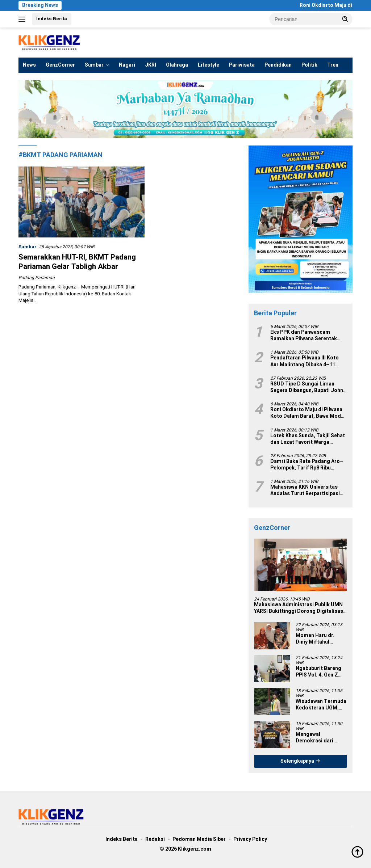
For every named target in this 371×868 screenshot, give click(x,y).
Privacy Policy (250, 839)
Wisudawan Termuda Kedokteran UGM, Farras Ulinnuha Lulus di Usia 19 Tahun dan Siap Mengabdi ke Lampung (321, 705)
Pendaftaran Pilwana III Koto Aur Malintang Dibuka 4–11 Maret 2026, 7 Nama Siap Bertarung (305, 361)
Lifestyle (209, 65)
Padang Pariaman (37, 278)
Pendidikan (278, 65)
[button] (345, 19)
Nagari (127, 65)
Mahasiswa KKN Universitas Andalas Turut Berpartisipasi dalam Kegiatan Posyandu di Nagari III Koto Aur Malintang (305, 490)
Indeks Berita (52, 19)
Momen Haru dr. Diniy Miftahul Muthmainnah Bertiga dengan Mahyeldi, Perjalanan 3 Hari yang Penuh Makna (321, 639)
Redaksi (155, 839)
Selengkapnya (300, 761)
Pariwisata (242, 65)
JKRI (151, 65)
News (29, 65)
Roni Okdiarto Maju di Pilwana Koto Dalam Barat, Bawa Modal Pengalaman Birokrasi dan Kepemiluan (308, 413)
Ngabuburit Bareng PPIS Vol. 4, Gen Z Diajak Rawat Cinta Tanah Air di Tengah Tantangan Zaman (320, 672)
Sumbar (94, 65)
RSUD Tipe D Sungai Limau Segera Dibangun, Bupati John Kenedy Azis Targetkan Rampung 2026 (307, 387)
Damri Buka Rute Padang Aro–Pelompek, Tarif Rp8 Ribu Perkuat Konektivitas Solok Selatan (307, 465)
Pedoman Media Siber (199, 839)
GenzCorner (60, 65)
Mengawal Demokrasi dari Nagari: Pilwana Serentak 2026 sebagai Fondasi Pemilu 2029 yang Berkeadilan (317, 738)
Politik (309, 65)
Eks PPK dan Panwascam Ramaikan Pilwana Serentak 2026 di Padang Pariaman (304, 336)
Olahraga (177, 65)
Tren (333, 65)
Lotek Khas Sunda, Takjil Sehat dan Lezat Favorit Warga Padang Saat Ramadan (308, 439)
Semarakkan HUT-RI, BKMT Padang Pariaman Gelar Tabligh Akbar (77, 262)
